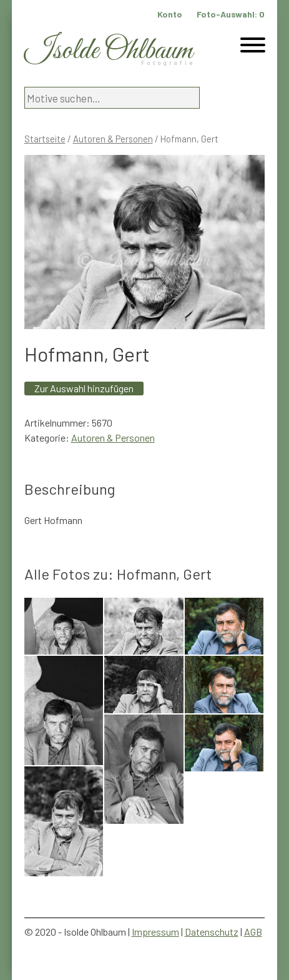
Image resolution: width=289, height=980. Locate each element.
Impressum (155, 932)
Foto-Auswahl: (231, 14)
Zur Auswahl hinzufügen (84, 388)
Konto (170, 14)
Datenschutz (212, 932)
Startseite (45, 139)
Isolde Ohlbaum (109, 51)
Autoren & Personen (113, 139)
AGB (253, 932)
